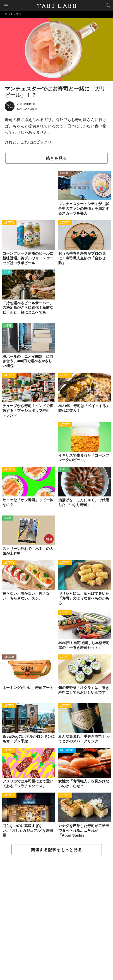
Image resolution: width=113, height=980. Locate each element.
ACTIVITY (9, 223)
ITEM (7, 272)
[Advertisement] (56, 918)
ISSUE (8, 326)
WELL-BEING (67, 751)
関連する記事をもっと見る (56, 850)
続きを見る (56, 158)
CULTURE (65, 174)
